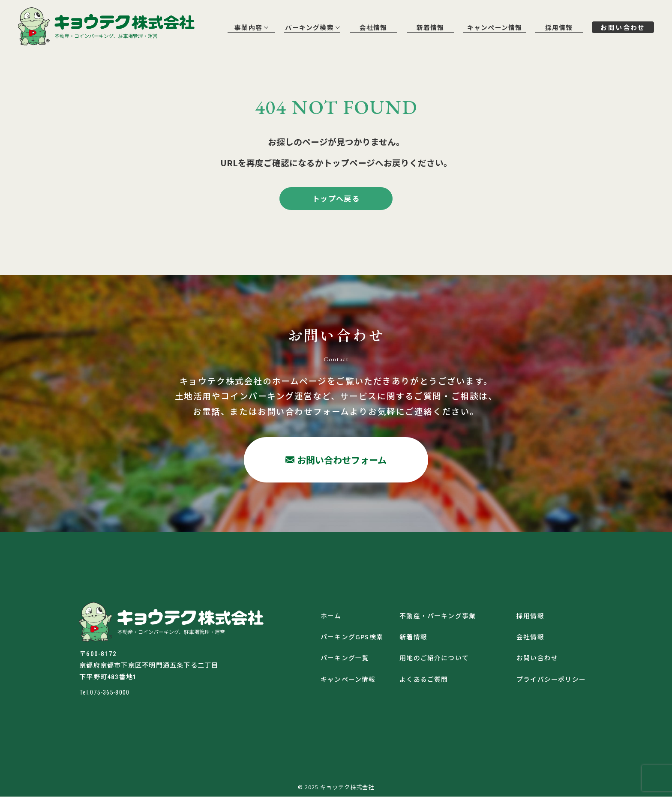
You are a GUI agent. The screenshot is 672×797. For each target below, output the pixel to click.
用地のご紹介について (434, 658)
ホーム (331, 616)
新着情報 (429, 28)
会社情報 (372, 28)
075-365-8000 (112, 693)
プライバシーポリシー (551, 679)
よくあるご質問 (424, 679)
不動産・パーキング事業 (438, 616)
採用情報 (558, 28)
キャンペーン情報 (493, 28)
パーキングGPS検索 (352, 637)
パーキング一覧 (345, 658)
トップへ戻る (336, 199)
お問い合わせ (622, 27)
